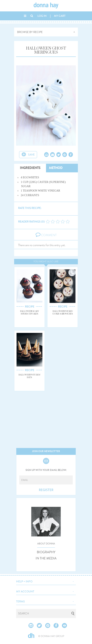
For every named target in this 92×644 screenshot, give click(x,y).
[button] (46, 581)
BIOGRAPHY (46, 552)
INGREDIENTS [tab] (30, 168)
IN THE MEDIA (46, 558)
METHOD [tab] (56, 168)
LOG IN (42, 16)
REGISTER (46, 490)
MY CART (60, 16)
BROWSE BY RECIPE (30, 32)
